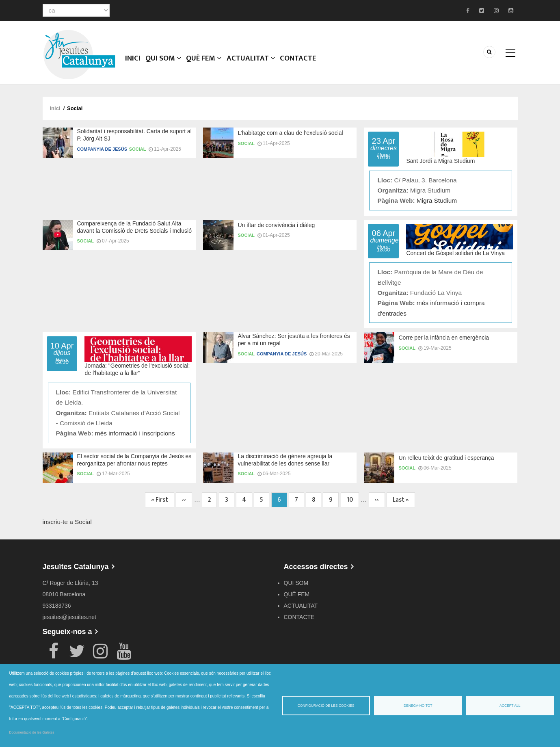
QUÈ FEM (206, 63)
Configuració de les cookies (326, 706)
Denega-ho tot (418, 706)
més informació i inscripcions (135, 433)
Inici (134, 63)
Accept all (510, 706)
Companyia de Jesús (102, 149)
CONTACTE (300, 63)
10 (353, 500)
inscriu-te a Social (67, 522)
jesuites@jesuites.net (70, 617)
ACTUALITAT (253, 63)
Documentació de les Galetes (32, 732)
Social (138, 149)
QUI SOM (165, 63)
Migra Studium (437, 200)
